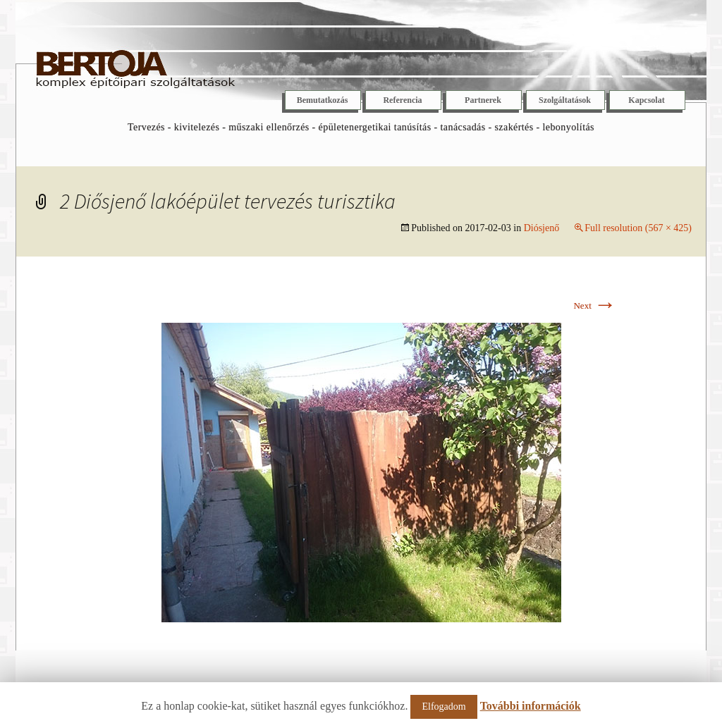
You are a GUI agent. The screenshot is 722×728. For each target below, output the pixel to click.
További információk (531, 706)
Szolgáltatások (565, 100)
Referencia (402, 100)
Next (595, 306)
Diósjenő (542, 228)
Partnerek (483, 100)
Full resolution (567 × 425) (638, 228)
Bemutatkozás (323, 100)
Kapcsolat (646, 100)
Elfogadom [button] (443, 707)
